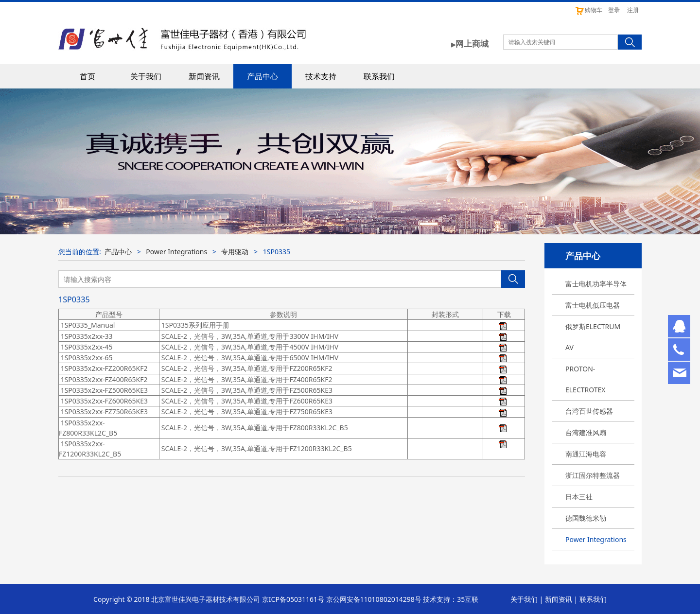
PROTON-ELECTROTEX (586, 379)
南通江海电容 (586, 454)
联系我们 (379, 76)
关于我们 (146, 76)
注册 (633, 10)
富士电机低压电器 (593, 305)
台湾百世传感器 (589, 411)
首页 (87, 76)
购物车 (588, 10)
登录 (614, 10)
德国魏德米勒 (586, 518)
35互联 (468, 599)
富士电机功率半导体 (596, 284)
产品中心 (262, 76)
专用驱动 (235, 252)
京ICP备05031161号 (293, 599)
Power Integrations (596, 539)
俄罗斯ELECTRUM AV (593, 337)
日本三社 (579, 497)
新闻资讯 (204, 76)
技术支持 (321, 76)
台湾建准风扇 (586, 432)
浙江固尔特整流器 (593, 475)
